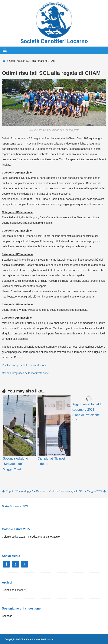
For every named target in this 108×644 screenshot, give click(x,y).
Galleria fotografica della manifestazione (25, 373)
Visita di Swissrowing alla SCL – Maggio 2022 (77, 491)
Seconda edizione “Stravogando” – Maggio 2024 (15, 464)
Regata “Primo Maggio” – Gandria (24, 491)
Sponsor (7, 616)
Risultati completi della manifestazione (24, 365)
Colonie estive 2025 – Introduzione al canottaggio (31, 537)
